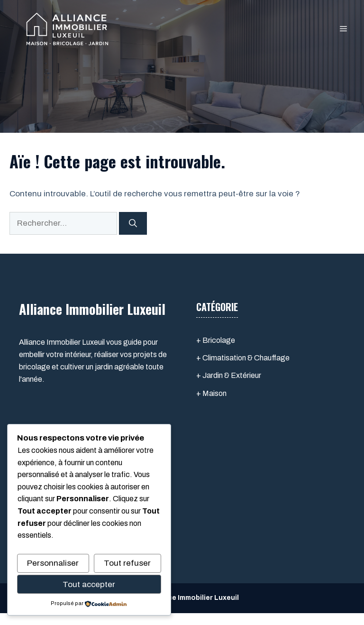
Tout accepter (89, 584)
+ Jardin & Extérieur (229, 375)
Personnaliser (53, 563)
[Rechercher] (133, 223)
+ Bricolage (216, 340)
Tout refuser (127, 563)
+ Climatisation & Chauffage (243, 358)
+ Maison (211, 393)
